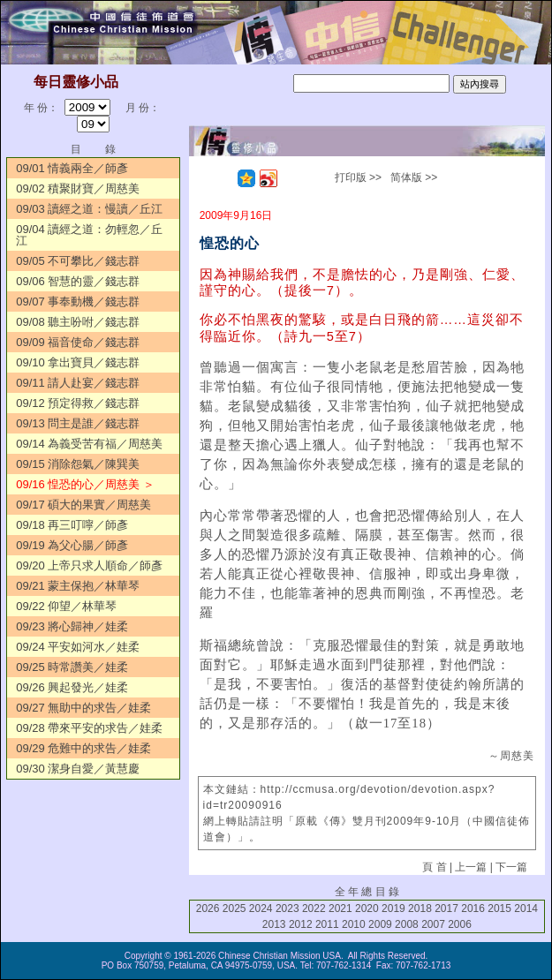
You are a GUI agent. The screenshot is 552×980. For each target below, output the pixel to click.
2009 (380, 924)
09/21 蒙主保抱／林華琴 (78, 586)
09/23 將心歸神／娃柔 (72, 626)
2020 (367, 908)
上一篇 (471, 867)
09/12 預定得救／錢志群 (78, 403)
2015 (499, 908)
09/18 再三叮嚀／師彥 (72, 525)
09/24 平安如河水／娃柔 (78, 647)
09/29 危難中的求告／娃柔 (83, 748)
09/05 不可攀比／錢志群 (78, 261)
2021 (340, 908)
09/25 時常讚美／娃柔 (72, 667)
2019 (393, 908)
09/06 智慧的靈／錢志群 (78, 281)
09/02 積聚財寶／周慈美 (78, 188)
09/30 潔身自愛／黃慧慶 (78, 769)
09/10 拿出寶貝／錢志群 (78, 362)
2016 (473, 908)
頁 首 (434, 867)
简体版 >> (414, 177)
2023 (287, 908)
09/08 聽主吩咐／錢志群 (78, 322)
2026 (208, 908)
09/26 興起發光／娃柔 (72, 687)
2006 (460, 924)
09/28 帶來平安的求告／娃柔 (89, 728)
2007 (433, 924)
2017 (446, 908)
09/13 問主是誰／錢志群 (78, 423)
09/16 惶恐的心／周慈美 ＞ (85, 484)
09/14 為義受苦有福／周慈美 (89, 444)
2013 (274, 924)
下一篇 (511, 867)
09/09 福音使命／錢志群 (78, 342)
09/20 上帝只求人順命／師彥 (89, 565)
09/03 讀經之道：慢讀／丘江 (89, 209)
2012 (301, 924)
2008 (407, 924)
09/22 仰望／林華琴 (66, 606)
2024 (261, 908)
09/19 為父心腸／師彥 (72, 545)
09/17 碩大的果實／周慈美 (83, 505)
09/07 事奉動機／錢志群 (78, 302)
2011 (327, 924)
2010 (354, 924)
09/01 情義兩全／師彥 (72, 168)
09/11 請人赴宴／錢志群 (78, 383)
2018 (420, 908)
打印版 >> (358, 177)
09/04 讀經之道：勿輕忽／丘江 (89, 235)
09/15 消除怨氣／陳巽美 (78, 464)
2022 (314, 908)
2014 (526, 908)
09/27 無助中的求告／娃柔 (83, 708)
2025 (234, 908)
